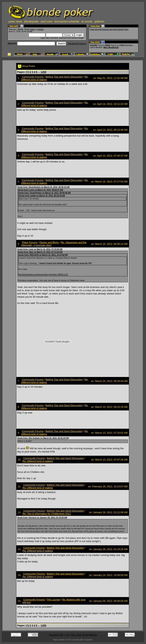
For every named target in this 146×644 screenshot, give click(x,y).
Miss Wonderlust (111, 47)
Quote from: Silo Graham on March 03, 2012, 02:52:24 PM (43, 438)
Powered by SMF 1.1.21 (59, 635)
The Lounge (53, 600)
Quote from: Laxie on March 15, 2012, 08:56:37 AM (40, 190)
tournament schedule (67, 21)
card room (46, 21)
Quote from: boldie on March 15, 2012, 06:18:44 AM (42, 196)
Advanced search (77, 43)
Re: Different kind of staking (38, 461)
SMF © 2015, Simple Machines (84, 635)
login (32, 29)
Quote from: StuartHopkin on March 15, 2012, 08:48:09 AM (44, 193)
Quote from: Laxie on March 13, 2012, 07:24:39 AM (40, 249)
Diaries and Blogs (49, 242)
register (40, 29)
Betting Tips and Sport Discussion (64, 77)
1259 (43, 72)
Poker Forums (30, 242)
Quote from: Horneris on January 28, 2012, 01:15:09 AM (42, 518)
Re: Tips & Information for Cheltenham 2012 (47, 514)
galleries (99, 21)
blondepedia (31, 21)
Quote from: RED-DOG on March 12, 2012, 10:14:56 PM (43, 255)
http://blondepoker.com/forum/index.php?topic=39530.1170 (43, 275)
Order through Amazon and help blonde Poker (109, 29)
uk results (87, 21)
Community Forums (33, 77)
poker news (15, 21)
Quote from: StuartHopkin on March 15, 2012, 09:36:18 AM (43, 187)
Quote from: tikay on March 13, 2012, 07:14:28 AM (40, 252)
